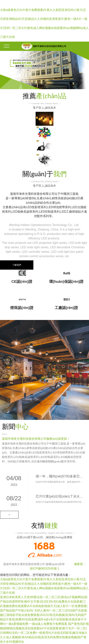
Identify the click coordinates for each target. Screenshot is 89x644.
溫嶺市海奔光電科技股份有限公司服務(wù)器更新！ (36, 439)
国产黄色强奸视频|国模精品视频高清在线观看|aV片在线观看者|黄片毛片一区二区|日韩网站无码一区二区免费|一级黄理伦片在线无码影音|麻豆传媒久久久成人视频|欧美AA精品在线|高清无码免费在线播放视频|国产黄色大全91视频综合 (44, 633)
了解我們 (17, 265)
